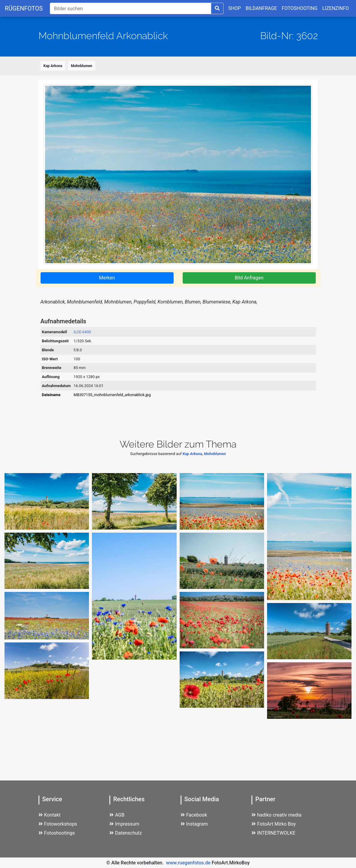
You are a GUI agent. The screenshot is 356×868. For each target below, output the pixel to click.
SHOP (235, 8)
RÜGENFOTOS (24, 8)
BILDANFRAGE (261, 8)
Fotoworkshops (58, 824)
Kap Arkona (53, 66)
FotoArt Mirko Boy (274, 824)
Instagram (194, 824)
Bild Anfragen (249, 278)
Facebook (194, 815)
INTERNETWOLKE (273, 833)
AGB (117, 815)
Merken (107, 278)
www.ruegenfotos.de (188, 863)
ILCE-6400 (82, 332)
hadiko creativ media (276, 815)
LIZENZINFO (336, 8)
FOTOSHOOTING (300, 8)
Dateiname (51, 395)
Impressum (124, 824)
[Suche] (130, 8)
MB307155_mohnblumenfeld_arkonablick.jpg (112, 395)
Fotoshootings (57, 833)
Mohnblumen (82, 66)
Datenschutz (126, 833)
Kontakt (50, 815)
